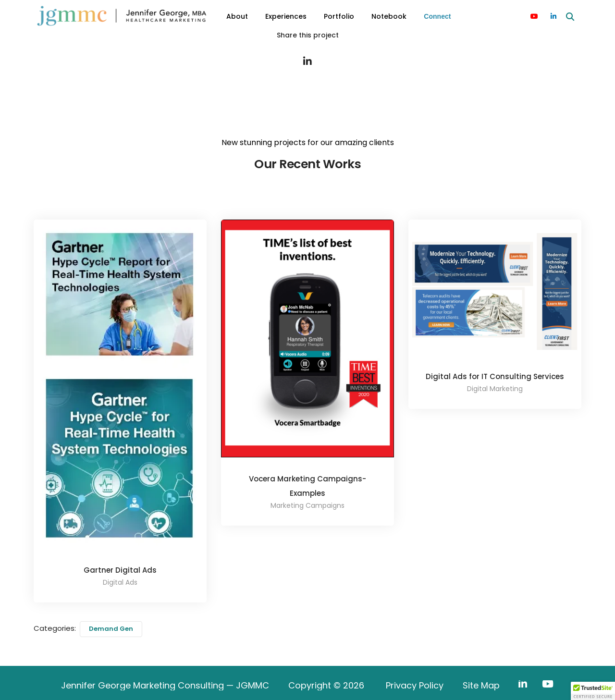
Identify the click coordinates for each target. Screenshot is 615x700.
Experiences (286, 16)
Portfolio (339, 16)
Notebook (389, 16)
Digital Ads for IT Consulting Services (495, 376)
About (237, 16)
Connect (437, 16)
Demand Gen (111, 629)
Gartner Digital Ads (120, 570)
